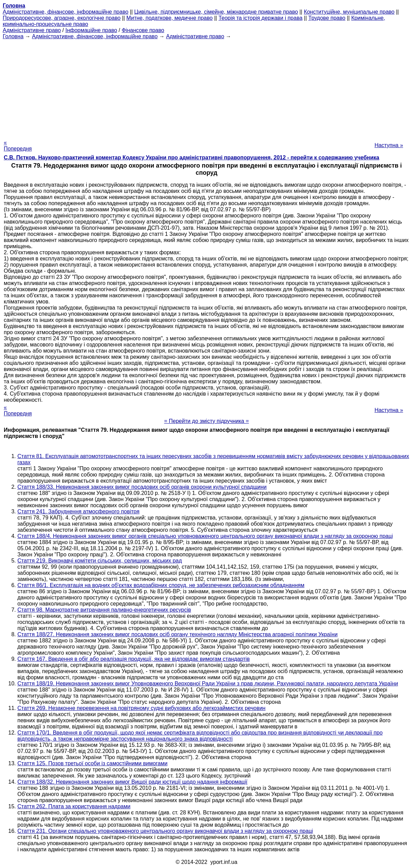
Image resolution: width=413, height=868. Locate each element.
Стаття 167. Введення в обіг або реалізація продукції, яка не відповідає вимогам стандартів (134, 659)
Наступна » (389, 145)
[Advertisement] (206, 87)
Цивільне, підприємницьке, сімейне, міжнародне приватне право (216, 12)
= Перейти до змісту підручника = (206, 421)
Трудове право (327, 18)
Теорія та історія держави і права (261, 18)
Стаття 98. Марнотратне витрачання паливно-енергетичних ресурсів (104, 610)
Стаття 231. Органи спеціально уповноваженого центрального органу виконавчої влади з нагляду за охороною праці (165, 831)
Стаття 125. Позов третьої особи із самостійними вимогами (92, 763)
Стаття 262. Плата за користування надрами (74, 806)
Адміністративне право (32, 30)
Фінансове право (143, 30)
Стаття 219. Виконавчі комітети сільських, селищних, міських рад (100, 561)
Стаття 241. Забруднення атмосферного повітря (78, 511)
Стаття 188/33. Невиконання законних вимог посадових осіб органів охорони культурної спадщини (142, 487)
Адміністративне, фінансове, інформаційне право (65, 12)
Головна (13, 36)
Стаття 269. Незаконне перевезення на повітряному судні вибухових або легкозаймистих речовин (141, 708)
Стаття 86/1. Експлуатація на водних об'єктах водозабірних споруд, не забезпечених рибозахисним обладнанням (161, 585)
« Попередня (18, 146)
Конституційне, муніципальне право (349, 12)
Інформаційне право (91, 30)
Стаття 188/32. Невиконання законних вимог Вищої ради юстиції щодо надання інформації (132, 782)
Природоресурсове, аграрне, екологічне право (62, 18)
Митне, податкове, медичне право (170, 18)
